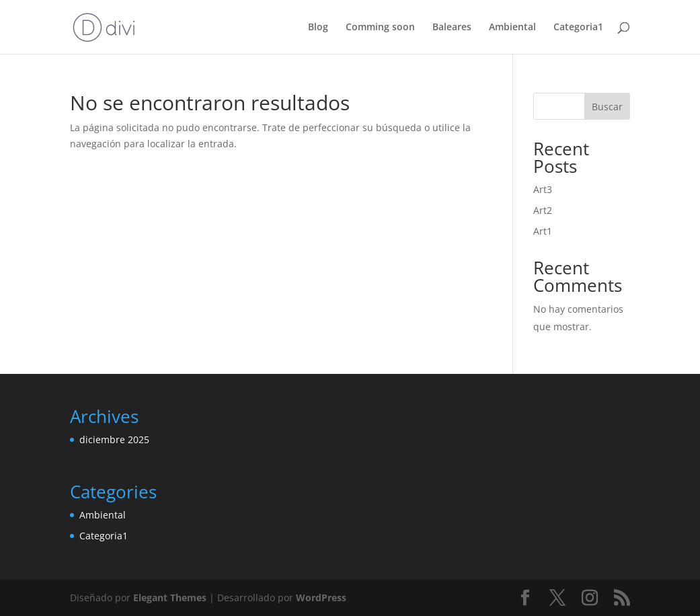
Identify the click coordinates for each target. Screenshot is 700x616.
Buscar (607, 107)
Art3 (543, 189)
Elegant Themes (170, 598)
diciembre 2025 (114, 439)
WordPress (321, 598)
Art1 (543, 231)
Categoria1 (578, 28)
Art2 (543, 210)
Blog (318, 28)
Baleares (452, 28)
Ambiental (512, 28)
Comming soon (380, 28)
